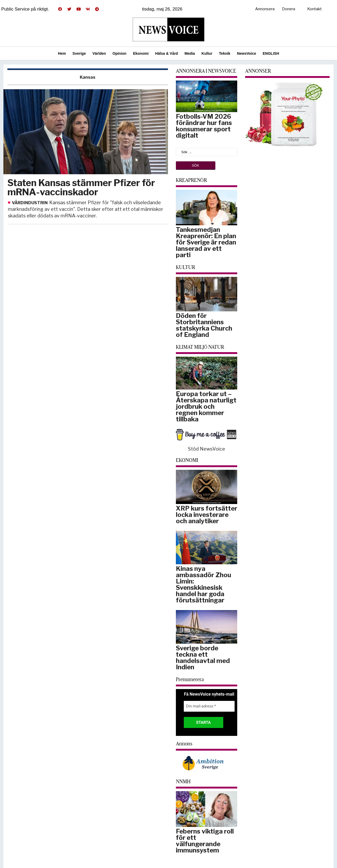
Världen (99, 53)
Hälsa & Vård (166, 53)
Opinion (119, 53)
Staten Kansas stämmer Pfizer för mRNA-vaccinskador (81, 187)
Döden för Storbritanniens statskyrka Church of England (204, 325)
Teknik (225, 53)
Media (190, 53)
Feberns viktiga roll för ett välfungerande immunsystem (205, 841)
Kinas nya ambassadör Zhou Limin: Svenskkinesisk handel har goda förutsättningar (204, 584)
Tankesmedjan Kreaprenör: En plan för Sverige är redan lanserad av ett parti (206, 242)
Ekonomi (141, 53)
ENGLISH (271, 53)
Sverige (79, 53)
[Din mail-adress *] (209, 706)
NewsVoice (247, 53)
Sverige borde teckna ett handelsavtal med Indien (203, 658)
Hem (62, 53)
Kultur (207, 53)
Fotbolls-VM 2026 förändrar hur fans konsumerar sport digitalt (204, 126)
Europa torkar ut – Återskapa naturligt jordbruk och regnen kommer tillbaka (206, 406)
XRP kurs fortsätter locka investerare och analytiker (207, 515)
